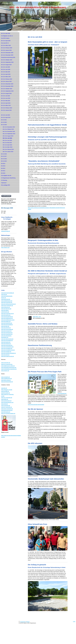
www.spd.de (4, 294)
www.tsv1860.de (5, 391)
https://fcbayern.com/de (7, 390)
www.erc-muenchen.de (7, 407)
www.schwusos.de (5, 307)
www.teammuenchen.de (7, 410)
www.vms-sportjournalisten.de (8, 413)
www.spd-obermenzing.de (7, 339)
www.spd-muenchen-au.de (7, 313)
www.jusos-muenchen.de (7, 306)
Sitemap (28, 622)
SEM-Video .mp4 (37, 317)
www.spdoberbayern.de (7, 301)
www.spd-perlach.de (6, 344)
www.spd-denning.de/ (6, 309)
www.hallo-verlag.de (6, 380)
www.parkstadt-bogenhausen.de (9, 367)
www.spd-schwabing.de (7, 348)
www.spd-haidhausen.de (7, 318)
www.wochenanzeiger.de (7, 382)
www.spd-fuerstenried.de (7, 317)
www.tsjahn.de (5, 399)
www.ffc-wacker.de (6, 393)
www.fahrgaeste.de (6, 412)
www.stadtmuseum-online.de (8, 366)
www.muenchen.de (6, 363)
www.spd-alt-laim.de (6, 328)
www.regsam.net (5, 371)
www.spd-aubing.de (6, 315)
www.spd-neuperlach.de (7, 334)
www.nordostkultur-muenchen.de (9, 369)
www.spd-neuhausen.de (7, 333)
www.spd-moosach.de (6, 331)
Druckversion (22, 622)
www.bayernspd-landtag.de (8, 293)
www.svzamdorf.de (6, 406)
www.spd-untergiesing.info (7, 347)
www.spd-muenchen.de (7, 302)
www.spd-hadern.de (6, 321)
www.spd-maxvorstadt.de (7, 329)
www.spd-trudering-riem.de (7, 356)
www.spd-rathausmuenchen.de (8, 304)
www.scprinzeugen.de (6, 401)
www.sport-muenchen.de (7, 409)
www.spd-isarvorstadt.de (7, 325)
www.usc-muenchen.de (7, 398)
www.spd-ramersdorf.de (7, 345)
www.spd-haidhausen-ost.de (8, 320)
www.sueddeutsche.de (6, 379)
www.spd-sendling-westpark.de (8, 353)
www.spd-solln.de (5, 355)
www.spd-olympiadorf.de (7, 340)
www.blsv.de (4, 388)
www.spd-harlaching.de (7, 323)
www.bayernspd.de (6, 299)
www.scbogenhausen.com (7, 402)
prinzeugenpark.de (62, 393)
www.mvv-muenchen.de (7, 364)
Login (74, 621)
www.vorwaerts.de (5, 377)
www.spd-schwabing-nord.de (8, 350)
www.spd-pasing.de (6, 342)
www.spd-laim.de (5, 326)
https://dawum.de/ (5, 248)
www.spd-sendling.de (6, 352)
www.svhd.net (4, 404)
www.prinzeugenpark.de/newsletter (36, 405)
